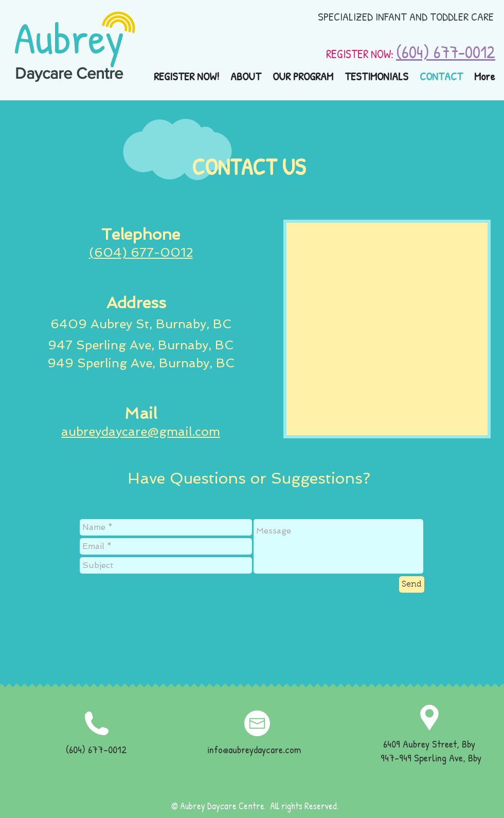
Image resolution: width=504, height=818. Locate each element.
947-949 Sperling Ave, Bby (431, 758)
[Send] (412, 584)
